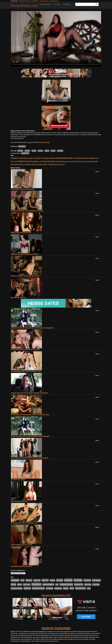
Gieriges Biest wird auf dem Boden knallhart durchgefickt (29, 393)
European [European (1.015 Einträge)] (84, 158)
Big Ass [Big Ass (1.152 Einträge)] (26, 158)
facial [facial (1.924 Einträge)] (91, 158)
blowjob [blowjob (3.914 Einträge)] (60, 158)
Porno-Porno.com (24, 6)
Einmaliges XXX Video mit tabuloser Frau (24, 523)
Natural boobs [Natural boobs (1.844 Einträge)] (49, 161)
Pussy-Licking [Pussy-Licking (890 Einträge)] (85, 161)
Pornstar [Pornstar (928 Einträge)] (75, 161)
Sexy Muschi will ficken (19, 298)
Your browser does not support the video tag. (56, 39)
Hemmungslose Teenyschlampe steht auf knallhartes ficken (30, 415)
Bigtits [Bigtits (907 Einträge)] (46, 158)
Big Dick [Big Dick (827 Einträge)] (33, 158)
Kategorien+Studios (45, 4)
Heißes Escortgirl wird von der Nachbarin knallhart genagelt (30, 436)
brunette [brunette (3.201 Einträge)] (68, 158)
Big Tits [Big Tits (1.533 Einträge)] (40, 158)
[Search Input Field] (85, 4)
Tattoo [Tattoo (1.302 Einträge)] (41, 164)
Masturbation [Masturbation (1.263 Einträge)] (33, 161)
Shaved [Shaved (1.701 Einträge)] (94, 161)
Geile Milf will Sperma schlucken (21, 566)
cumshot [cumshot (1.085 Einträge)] (76, 158)
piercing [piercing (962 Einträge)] (68, 161)
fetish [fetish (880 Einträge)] (96, 158)
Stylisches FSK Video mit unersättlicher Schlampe (27, 211)
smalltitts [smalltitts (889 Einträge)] (27, 164)
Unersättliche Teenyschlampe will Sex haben (25, 350)
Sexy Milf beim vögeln (18, 480)
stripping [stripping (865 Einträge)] (34, 164)
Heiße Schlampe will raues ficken (22, 545)
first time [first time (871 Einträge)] (14, 161)
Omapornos (54, 1)
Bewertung (67, 4)
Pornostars (57, 4)
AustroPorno (25, 153)
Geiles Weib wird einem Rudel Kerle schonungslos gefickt (30, 458)
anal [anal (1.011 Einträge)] (21, 158)
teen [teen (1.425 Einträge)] (46, 164)
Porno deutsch (44, 1)
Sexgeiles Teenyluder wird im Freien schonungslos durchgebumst (32, 328)
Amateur (20, 151)
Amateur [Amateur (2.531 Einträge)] (15, 158)
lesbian (47, 151)
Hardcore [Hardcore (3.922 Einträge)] (23, 161)
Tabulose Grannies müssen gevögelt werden (25, 276)
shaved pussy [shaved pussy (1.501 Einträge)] (17, 164)
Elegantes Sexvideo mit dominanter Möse (24, 254)
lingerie (53, 151)
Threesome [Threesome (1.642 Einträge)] (53, 164)
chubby (34, 151)
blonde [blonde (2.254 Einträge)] (52, 158)
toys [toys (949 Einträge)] (60, 164)
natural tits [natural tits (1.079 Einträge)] (60, 161)
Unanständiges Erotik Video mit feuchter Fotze (26, 371)
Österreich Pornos (24, 1)
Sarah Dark (22, 146)
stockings (60, 151)
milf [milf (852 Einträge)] (41, 161)
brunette (27, 151)
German (40, 151)
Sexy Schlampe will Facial (19, 501)
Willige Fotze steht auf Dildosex (21, 232)
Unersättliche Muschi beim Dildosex (23, 189)
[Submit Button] (97, 4)
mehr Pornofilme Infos (17, 138)
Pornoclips (35, 1)
